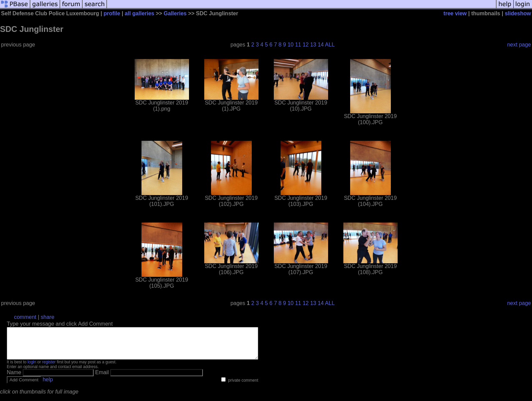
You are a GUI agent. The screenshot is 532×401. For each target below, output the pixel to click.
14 (321, 45)
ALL (330, 45)
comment (25, 317)
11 (298, 45)
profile (112, 13)
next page (519, 45)
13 (313, 45)
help (48, 386)
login (32, 368)
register (49, 368)
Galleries (175, 13)
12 (306, 45)
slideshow (518, 13)
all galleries (140, 13)
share (47, 317)
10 (290, 45)
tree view (455, 13)
